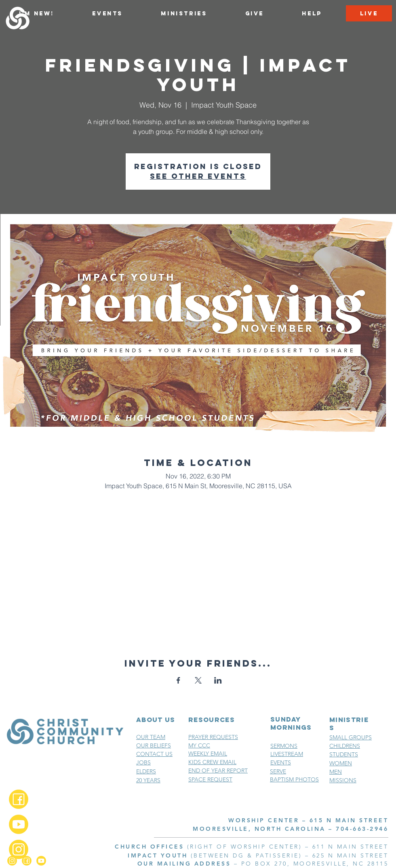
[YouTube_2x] (19, 824)
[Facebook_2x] (19, 799)
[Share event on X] (198, 680)
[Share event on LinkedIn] (218, 680)
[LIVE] (369, 13)
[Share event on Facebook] (178, 680)
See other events (198, 176)
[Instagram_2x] (19, 849)
